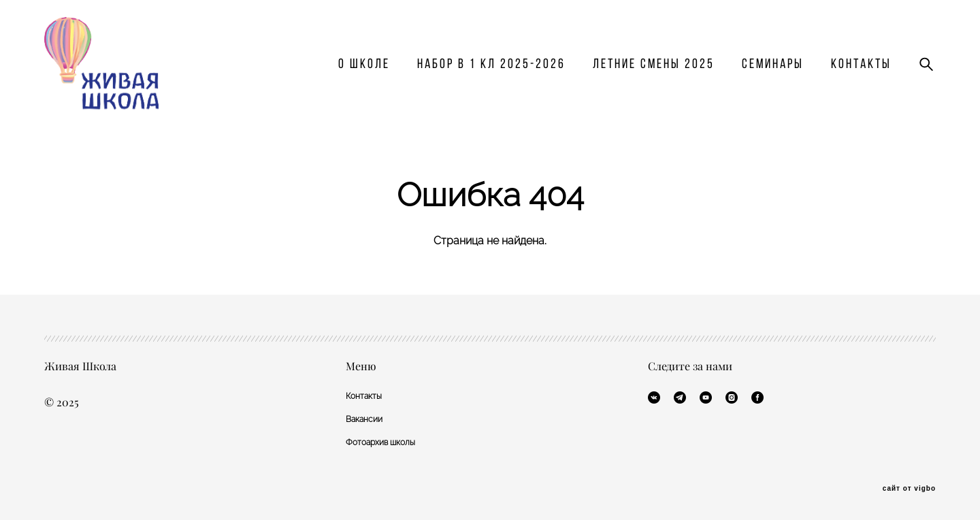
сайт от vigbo (909, 488)
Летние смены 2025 (654, 70)
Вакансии (364, 419)
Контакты (861, 70)
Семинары (773, 70)
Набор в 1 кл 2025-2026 (491, 70)
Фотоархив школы (380, 442)
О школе (364, 70)
